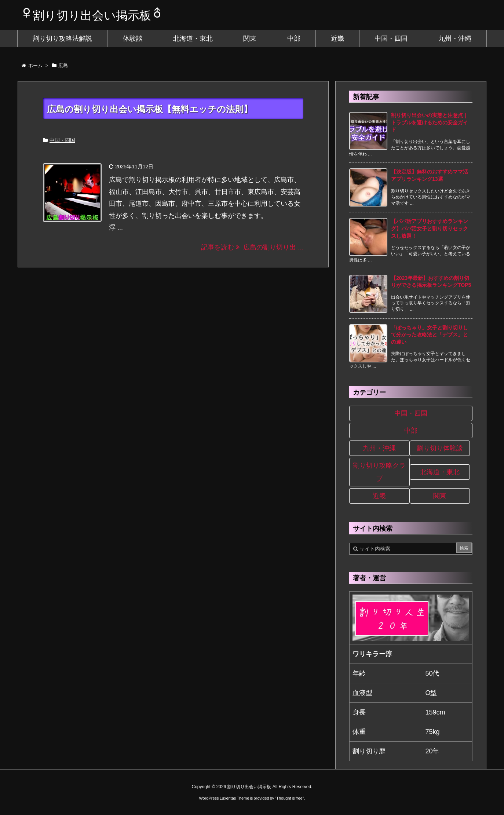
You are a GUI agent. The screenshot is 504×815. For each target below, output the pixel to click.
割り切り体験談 (440, 448)
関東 (440, 496)
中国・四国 (62, 140)
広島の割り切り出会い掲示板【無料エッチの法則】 (150, 109)
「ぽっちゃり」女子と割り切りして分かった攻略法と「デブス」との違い (430, 335)
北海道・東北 (440, 472)
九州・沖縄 (379, 448)
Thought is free (289, 798)
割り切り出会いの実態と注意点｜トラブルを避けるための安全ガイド (430, 122)
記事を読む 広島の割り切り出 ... (252, 247)
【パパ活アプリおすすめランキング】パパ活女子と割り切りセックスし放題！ (430, 228)
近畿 (379, 496)
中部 (411, 431)
